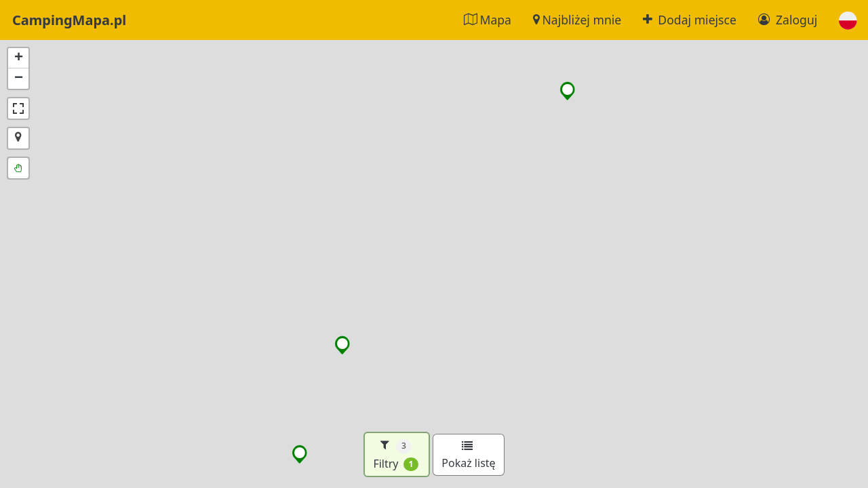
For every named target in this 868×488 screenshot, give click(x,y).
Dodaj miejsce (690, 20)
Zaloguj (788, 20)
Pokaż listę (468, 455)
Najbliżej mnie (577, 20)
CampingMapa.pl (69, 20)
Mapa (488, 20)
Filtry (396, 454)
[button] (848, 20)
